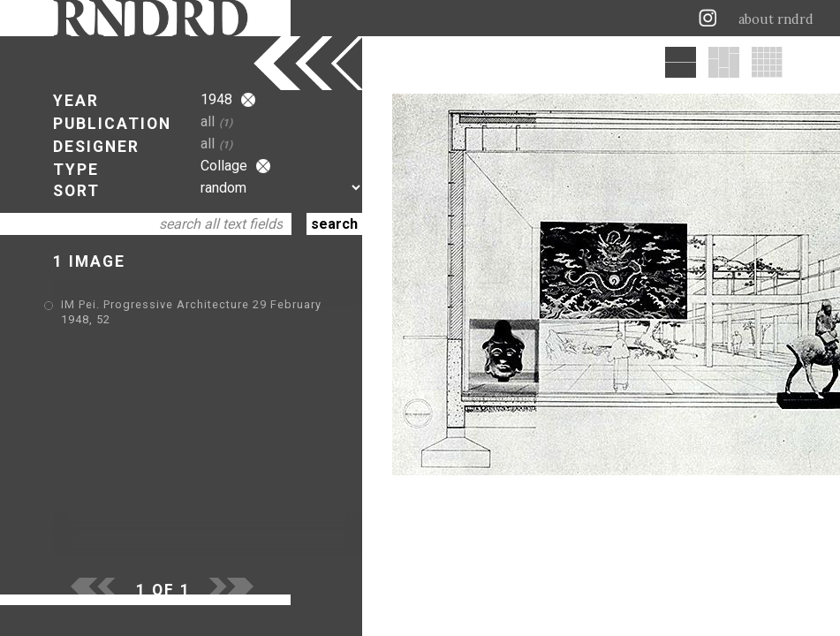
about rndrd (776, 19)
